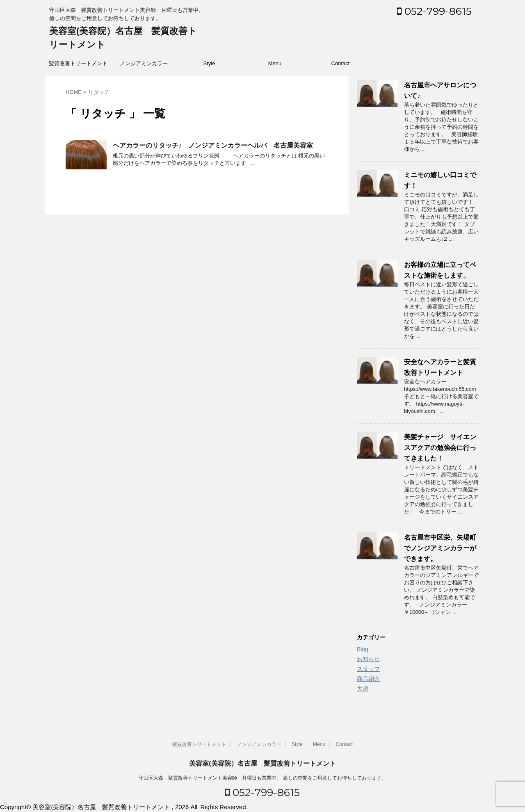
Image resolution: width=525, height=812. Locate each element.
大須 (363, 689)
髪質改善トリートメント (78, 63)
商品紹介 (368, 679)
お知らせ (368, 659)
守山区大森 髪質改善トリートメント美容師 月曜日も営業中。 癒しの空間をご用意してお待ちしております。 (262, 778)
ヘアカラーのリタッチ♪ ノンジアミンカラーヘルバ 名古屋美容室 (213, 145)
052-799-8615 (434, 11)
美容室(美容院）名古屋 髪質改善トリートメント (262, 763)
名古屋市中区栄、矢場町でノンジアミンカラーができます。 (440, 548)
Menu (275, 63)
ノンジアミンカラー (144, 63)
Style (209, 63)
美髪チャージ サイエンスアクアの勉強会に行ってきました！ (440, 448)
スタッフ (368, 669)
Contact (341, 63)
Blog (363, 649)
